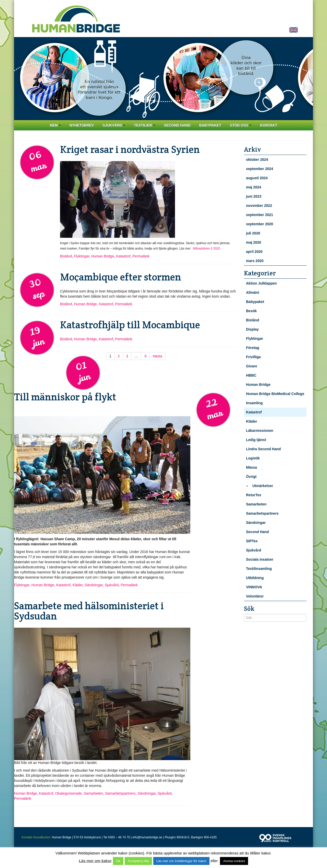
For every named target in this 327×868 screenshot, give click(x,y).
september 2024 (260, 169)
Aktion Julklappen (261, 283)
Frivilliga (253, 357)
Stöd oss (241, 125)
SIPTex (252, 541)
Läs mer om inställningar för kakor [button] (181, 861)
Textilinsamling (259, 569)
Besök (251, 311)
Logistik (253, 458)
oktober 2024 (257, 160)
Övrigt (251, 477)
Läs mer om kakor (95, 861)
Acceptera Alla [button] (138, 861)
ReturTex (254, 495)
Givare (252, 366)
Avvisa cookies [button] (234, 861)
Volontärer (255, 596)
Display (252, 329)
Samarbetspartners (120, 793)
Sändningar (94, 585)
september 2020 (260, 224)
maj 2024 (254, 187)
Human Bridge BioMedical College (275, 394)
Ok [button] (118, 861)
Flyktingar (81, 256)
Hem (55, 125)
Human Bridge (103, 256)
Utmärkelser (263, 486)
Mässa (252, 467)
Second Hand (177, 125)
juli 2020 (253, 233)
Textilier (144, 125)
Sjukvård (114, 125)
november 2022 (259, 206)
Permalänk (141, 256)
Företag (253, 348)
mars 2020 (255, 261)
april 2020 (254, 252)
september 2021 (260, 215)
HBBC (251, 375)
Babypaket (210, 125)
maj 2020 (254, 242)
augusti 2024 (257, 178)
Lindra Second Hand (263, 449)
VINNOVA (254, 587)
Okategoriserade (68, 793)
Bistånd (66, 256)
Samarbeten (93, 793)
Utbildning (255, 578)
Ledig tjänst (256, 440)
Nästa (157, 356)
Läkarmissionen (260, 431)
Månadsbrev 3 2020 (206, 249)
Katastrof (123, 256)
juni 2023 (254, 196)
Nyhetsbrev (82, 125)
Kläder (78, 585)
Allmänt (253, 292)
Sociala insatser (260, 559)
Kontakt (269, 125)
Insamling (254, 403)
